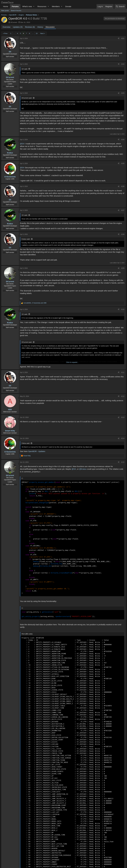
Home (6, 6)
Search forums (16, 11)
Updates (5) (18, 27)
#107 (123, 210)
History (40, 27)
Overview (7, 27)
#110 (123, 309)
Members (56, 6)
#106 (123, 186)
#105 (123, 163)
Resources (42, 6)
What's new (27, 6)
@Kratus (83, 469)
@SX (22, 144)
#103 (123, 93)
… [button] (14, 33)
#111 (123, 372)
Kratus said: (26, 239)
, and (35, 303)
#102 (123, 64)
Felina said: (26, 443)
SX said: (25, 69)
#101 (123, 38)
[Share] (119, 39)
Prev (6, 33)
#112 (123, 396)
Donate (68, 6)
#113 (123, 417)
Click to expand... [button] (72, 362)
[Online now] (10, 75)
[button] (34, 6)
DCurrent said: (27, 98)
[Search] (120, 6)
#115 (123, 462)
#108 (123, 234)
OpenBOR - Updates (37, 451)
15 (37, 33)
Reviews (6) (30, 27)
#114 (123, 438)
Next (42, 33)
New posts (5, 11)
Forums (15, 6)
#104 (123, 140)
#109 (123, 268)
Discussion (50, 27)
